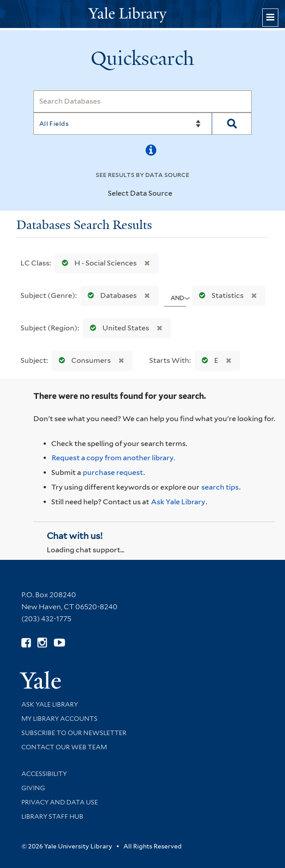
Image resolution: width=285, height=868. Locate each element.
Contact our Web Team (64, 747)
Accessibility (44, 774)
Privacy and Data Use (60, 802)
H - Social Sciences (97, 263)
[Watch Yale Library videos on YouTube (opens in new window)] (59, 643)
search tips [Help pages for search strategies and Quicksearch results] (220, 487)
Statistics (219, 295)
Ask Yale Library (178, 502)
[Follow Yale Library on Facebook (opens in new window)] (26, 643)
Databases (110, 295)
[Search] (143, 101)
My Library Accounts (59, 719)
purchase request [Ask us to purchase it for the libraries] (113, 472)
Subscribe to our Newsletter (74, 733)
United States (118, 328)
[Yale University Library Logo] (142, 14)
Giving (33, 788)
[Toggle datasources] (178, 194)
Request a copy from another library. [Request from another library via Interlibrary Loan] (113, 458)
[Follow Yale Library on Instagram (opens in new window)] (42, 643)
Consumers (83, 360)
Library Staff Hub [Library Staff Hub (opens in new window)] (52, 816)
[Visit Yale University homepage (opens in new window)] (40, 677)
